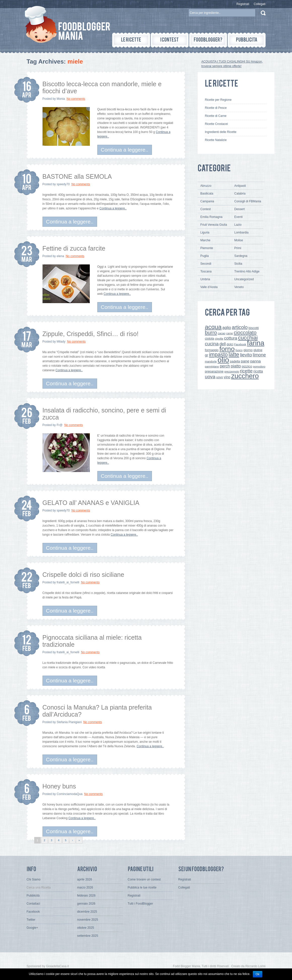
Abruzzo (206, 186)
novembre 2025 (88, 920)
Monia (61, 99)
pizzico (247, 366)
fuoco (239, 350)
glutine (258, 350)
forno (227, 349)
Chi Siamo (34, 879)
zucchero (245, 376)
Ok (257, 974)
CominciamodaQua (70, 794)
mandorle (211, 361)
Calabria (240, 194)
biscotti (254, 328)
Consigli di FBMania (248, 201)
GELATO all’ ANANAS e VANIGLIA (91, 503)
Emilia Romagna (212, 217)
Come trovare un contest (144, 879)
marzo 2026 (85, 888)
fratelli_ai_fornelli (68, 582)
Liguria (205, 232)
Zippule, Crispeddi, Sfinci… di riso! (91, 334)
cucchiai (248, 338)
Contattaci (33, 904)
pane (245, 361)
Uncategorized (244, 279)
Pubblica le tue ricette (142, 888)
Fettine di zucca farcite (74, 248)
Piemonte (207, 248)
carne (230, 333)
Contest (206, 209)
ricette (246, 371)
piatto (236, 366)
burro (211, 332)
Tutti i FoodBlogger (140, 904)
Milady (61, 342)
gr (207, 355)
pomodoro (259, 366)
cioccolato (245, 333)
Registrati (243, 4)
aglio (227, 328)
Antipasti (240, 186)
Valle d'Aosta (209, 287)
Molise (239, 240)
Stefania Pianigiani (69, 722)
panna (256, 361)
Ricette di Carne (216, 116)
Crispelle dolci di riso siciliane (83, 575)
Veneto (239, 287)
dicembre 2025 (87, 912)
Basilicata (207, 194)
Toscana (206, 271)
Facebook (240, 344)
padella (235, 361)
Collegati (260, 4)
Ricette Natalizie (216, 140)
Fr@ (60, 425)
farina (256, 343)
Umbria (205, 279)
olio (223, 360)
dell (223, 344)
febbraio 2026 (86, 896)
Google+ (32, 928)
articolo (240, 327)
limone (259, 355)
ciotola (210, 339)
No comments (76, 99)
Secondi (206, 264)
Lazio (238, 225)
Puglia (205, 256)
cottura (231, 338)
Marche (205, 240)
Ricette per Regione (218, 100)
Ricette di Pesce (216, 108)
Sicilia (238, 264)
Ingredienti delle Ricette (221, 132)
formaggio (212, 350)
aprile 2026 (85, 879)
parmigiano (212, 366)
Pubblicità (33, 896)
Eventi (239, 217)
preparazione (214, 371)
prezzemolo (232, 371)
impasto (218, 355)
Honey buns (59, 786)
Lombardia (242, 232)
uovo (220, 377)
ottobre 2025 (86, 928)
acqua (213, 327)
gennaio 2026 (86, 904)
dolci (230, 344)
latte (234, 355)
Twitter (31, 920)
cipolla (219, 339)
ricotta (258, 371)
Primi (238, 248)
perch (225, 366)
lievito (246, 355)
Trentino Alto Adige (247, 271)
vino (227, 377)
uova (210, 377)
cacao (222, 333)
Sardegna (241, 256)
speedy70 (63, 184)
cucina (212, 344)
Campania (207, 201)
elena (60, 256)
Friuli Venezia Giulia (214, 225)
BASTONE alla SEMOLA (77, 176)
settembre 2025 (88, 936)
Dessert (240, 209)
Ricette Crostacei (216, 124)
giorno (248, 350)
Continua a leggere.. (125, 150)
